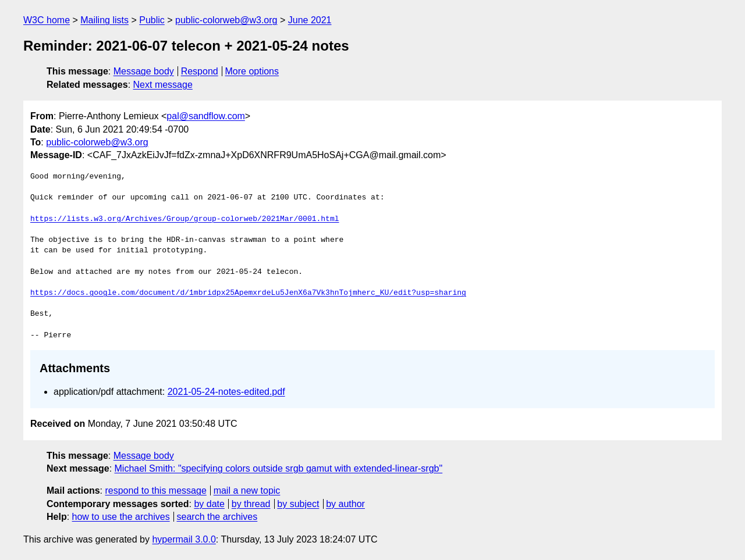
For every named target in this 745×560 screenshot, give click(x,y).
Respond (200, 71)
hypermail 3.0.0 (184, 539)
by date (209, 504)
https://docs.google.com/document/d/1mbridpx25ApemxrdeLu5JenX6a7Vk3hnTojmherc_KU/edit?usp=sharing (248, 293)
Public (152, 20)
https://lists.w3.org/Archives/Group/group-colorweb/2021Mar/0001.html (185, 219)
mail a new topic (247, 491)
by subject (298, 504)
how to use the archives (121, 517)
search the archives (217, 517)
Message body (144, 71)
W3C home (47, 20)
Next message (163, 85)
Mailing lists (104, 20)
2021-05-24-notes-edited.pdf (226, 392)
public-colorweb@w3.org (226, 20)
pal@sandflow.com (206, 116)
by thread (251, 504)
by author (345, 504)
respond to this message (155, 491)
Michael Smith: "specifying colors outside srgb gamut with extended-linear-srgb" (279, 468)
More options (252, 71)
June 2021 (310, 20)
